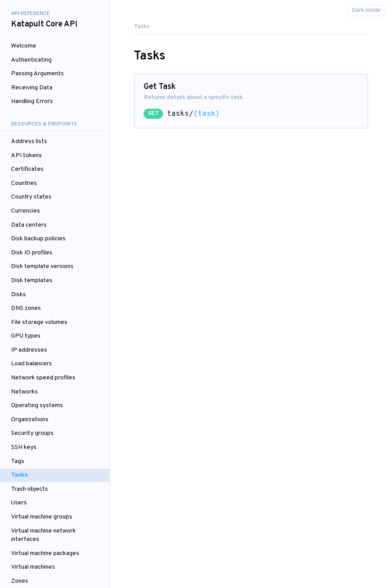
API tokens (26, 156)
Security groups (32, 433)
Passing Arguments (37, 74)
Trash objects (30, 489)
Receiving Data (32, 88)
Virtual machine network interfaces (43, 535)
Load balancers (31, 364)
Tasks (19, 475)
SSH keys (24, 447)
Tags (18, 461)
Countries (24, 183)
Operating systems (37, 406)
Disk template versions (42, 266)
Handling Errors (32, 101)
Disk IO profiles (32, 253)
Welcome (24, 46)
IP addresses (29, 350)
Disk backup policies (38, 239)
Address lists (29, 141)
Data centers (29, 225)
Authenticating (31, 60)
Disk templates (32, 281)
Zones (20, 581)
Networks (24, 392)
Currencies (26, 211)
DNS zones (26, 308)
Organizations (30, 420)
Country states (31, 197)
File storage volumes (39, 322)
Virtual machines (33, 567)
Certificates (27, 169)
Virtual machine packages (45, 553)
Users (19, 503)
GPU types (26, 336)
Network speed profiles (43, 378)
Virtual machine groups (42, 517)
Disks (18, 295)
